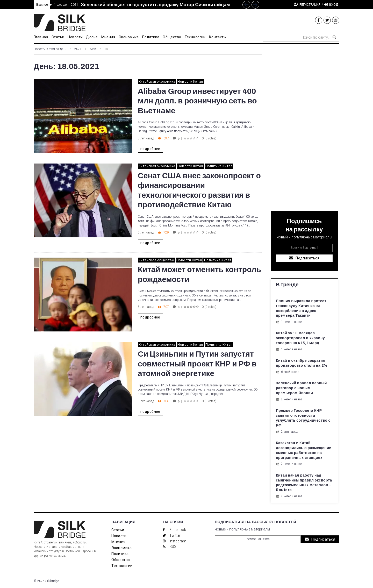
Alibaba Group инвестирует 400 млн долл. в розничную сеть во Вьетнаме (197, 101)
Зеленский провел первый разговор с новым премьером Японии (301, 388)
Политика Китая (219, 166)
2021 (78, 49)
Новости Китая (190, 82)
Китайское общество (156, 260)
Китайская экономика (157, 82)
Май (93, 49)
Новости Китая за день (50, 49)
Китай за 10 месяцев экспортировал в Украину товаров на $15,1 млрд (300, 338)
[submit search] (334, 37)
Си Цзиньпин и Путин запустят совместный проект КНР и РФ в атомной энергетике (197, 364)
